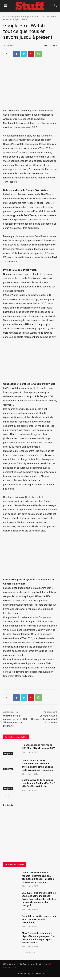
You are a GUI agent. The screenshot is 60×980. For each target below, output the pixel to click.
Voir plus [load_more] (30, 953)
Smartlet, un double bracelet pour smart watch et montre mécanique (39, 919)
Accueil (6, 16)
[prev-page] (5, 796)
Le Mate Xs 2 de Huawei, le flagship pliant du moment (44, 719)
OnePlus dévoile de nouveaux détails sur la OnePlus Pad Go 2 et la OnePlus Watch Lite (38, 783)
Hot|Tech (16, 16)
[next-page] (10, 796)
